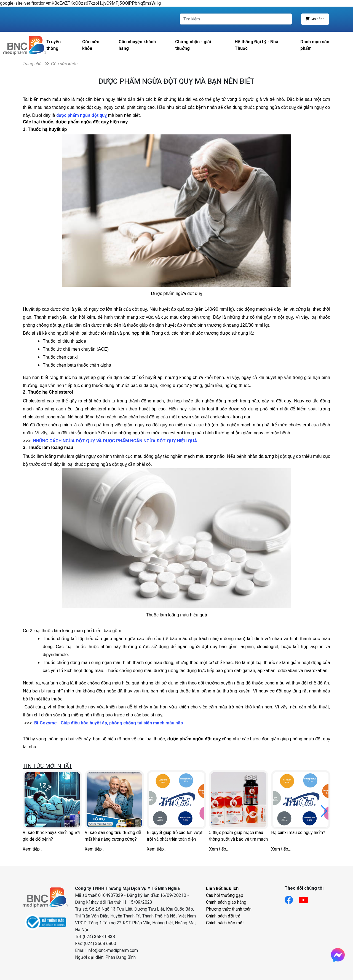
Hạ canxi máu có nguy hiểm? (298, 833)
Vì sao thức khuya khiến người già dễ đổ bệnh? (51, 836)
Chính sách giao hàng (226, 902)
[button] (324, 811)
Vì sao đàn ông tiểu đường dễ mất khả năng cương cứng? (113, 836)
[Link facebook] (292, 898)
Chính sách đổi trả (223, 916)
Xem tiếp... (32, 849)
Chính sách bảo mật (225, 923)
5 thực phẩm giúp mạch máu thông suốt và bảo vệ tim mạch (238, 836)
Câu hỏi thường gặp (225, 895)
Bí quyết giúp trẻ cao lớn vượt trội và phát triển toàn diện (175, 836)
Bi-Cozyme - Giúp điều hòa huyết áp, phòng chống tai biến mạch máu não (109, 723)
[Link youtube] (306, 898)
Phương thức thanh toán (229, 909)
